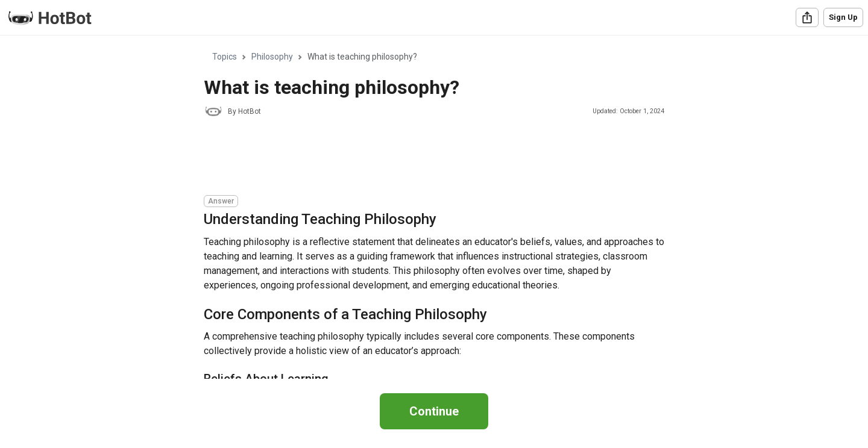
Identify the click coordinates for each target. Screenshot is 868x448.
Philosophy (272, 57)
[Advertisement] (423, 158)
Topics (225, 57)
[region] (434, 207)
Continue (434, 411)
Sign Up (843, 17)
